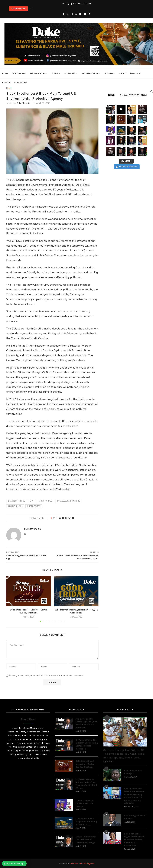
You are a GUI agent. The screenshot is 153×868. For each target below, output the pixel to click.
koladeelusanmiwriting (69, 501)
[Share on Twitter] (60, 518)
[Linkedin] (76, 14)
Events (6, 82)
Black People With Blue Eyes (133, 772)
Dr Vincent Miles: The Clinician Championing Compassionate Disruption (87, 744)
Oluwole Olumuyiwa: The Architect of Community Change (86, 840)
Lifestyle (135, 74)
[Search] (152, 91)
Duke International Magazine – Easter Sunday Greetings (85, 764)
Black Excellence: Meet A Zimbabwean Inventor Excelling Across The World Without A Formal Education (134, 796)
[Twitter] (67, 14)
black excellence (17, 501)
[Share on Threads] (66, 518)
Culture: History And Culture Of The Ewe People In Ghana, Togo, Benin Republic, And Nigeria (124, 754)
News (55, 74)
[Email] (85, 14)
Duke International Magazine (82, 864)
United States (34, 506)
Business (110, 74)
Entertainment (90, 74)
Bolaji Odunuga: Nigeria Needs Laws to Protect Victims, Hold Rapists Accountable (134, 840)
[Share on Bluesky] (69, 518)
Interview (70, 74)
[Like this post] (54, 518)
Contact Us (21, 82)
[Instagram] (72, 14)
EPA (31, 501)
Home (5, 74)
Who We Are (19, 74)
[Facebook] (63, 14)
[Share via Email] (73, 518)
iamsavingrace (45, 501)
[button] (30, 9)
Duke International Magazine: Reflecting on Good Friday (86, 821)
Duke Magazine (24, 103)
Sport (123, 74)
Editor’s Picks (38, 74)
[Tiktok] (89, 14)
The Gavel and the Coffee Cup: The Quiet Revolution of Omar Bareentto (86, 723)
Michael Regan (15, 506)
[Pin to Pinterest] (63, 518)
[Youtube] (80, 14)
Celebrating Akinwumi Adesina (135, 817)
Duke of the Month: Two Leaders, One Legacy (85, 803)
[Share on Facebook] (57, 518)
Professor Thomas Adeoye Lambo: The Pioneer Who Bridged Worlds (86, 784)
